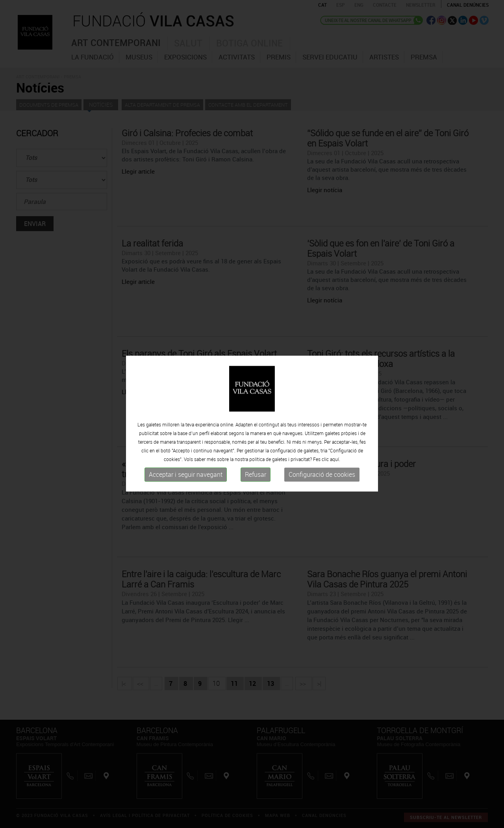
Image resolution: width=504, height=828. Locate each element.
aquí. (335, 465)
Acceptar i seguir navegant (186, 480)
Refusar (256, 480)
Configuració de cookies (322, 480)
